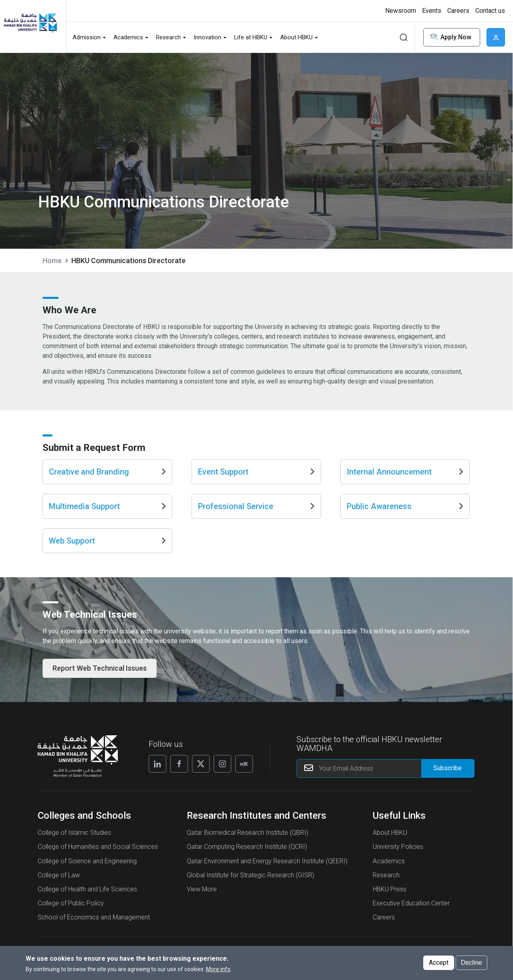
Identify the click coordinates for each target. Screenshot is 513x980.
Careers (384, 928)
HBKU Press (390, 900)
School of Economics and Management (94, 928)
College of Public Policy (71, 914)
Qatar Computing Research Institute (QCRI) (247, 857)
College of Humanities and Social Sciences (98, 857)
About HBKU (390, 843)
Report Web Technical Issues (100, 679)
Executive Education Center (411, 914)
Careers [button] (458, 11)
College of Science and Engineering (87, 871)
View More (202, 900)
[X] (201, 774)
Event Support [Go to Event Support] (256, 479)
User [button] (496, 37)
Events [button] (432, 11)
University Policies (398, 857)
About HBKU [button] (296, 37)
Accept (439, 965)
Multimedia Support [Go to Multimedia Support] (107, 513)
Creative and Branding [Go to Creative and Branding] (107, 479)
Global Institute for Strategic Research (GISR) (250, 886)
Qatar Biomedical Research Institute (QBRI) (247, 843)
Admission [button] (87, 37)
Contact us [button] (490, 11)
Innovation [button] (207, 37)
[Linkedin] (158, 774)
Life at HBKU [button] (251, 37)
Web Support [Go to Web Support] (107, 548)
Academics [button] (128, 37)
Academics (389, 871)
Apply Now (450, 38)
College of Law (59, 886)
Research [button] (168, 37)
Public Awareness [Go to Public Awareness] (405, 513)
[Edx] (244, 774)
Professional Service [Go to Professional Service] (256, 513)
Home (52, 261)
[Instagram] (222, 774)
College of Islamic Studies (74, 843)
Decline (472, 965)
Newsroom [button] (401, 11)
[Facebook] (179, 774)
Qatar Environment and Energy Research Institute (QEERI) (267, 871)
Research (386, 886)
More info (218, 971)
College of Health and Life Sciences (87, 900)
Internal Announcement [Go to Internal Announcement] (405, 479)
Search (404, 37)
